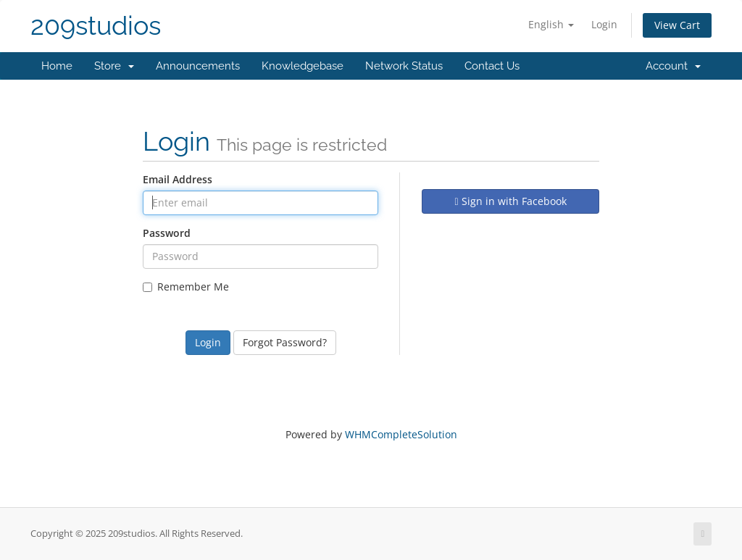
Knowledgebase (303, 66)
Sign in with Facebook (510, 201)
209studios (96, 26)
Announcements (198, 66)
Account (673, 66)
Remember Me (186, 287)
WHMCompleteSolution (401, 434)
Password (167, 233)
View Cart (677, 25)
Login (604, 24)
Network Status (404, 66)
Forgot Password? (285, 342)
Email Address (178, 179)
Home (57, 66)
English (551, 24)
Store (114, 66)
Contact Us (492, 66)
